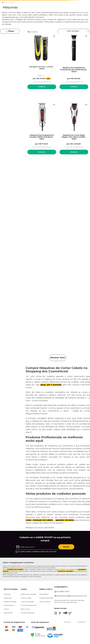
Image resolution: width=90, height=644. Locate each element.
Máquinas (13, 2)
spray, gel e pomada (51, 385)
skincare (6, 571)
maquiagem (82, 570)
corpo (29, 520)
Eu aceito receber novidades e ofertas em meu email (37, 552)
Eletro (6, 2)
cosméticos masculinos (65, 571)
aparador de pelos (65, 520)
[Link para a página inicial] (3, 2)
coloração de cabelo (43, 520)
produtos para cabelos (15, 570)
